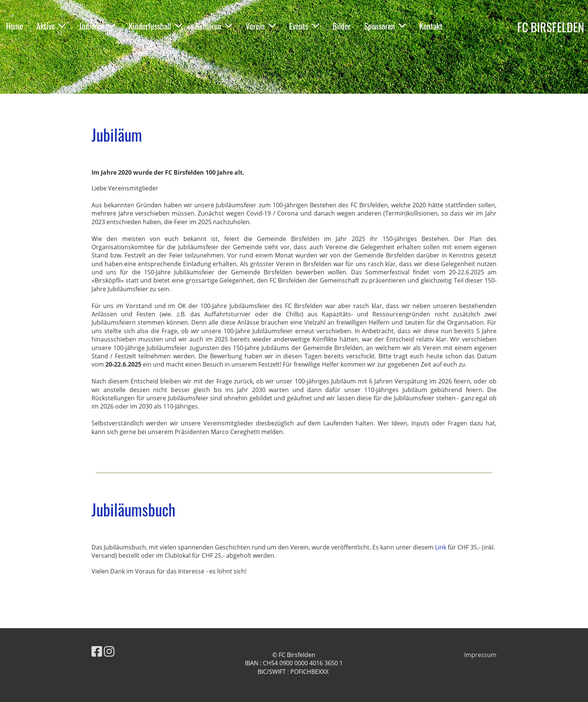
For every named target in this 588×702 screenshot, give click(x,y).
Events (304, 26)
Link (441, 547)
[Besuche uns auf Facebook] (97, 651)
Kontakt (431, 26)
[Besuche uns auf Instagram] (109, 651)
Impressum (480, 655)
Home (14, 26)
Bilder (342, 26)
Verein (261, 26)
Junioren (97, 26)
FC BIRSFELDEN (551, 27)
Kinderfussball (155, 26)
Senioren (214, 26)
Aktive (51, 26)
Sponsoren (385, 26)
